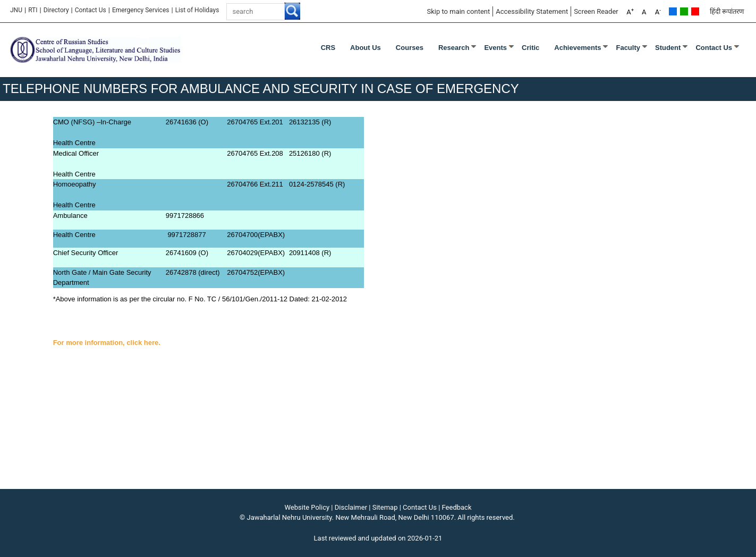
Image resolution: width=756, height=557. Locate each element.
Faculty (628, 48)
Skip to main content (458, 11)
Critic (530, 48)
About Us (366, 48)
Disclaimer (351, 507)
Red (695, 11)
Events (495, 48)
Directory (56, 10)
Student (668, 48)
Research (454, 48)
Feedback (457, 507)
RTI (33, 10)
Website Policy (307, 507)
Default (673, 11)
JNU (16, 10)
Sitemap (385, 507)
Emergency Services (141, 10)
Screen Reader (596, 11)
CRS (328, 48)
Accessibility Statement (532, 11)
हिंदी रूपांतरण (727, 11)
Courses (410, 48)
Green (684, 11)
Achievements (577, 48)
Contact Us (91, 10)
